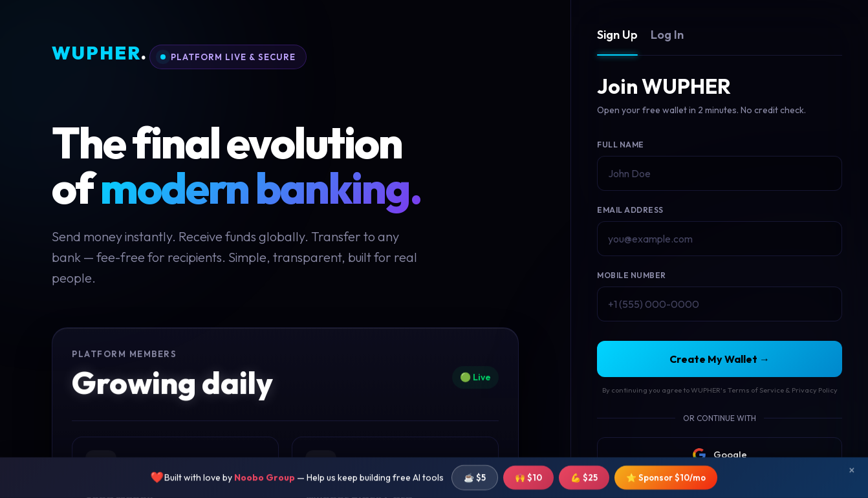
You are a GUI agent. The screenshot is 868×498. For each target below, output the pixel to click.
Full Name (621, 145)
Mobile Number (632, 275)
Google (720, 455)
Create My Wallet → (720, 359)
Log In (667, 35)
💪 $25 (584, 481)
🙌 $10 (528, 481)
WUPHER (100, 53)
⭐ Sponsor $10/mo (666, 481)
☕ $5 (475, 481)
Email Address (630, 210)
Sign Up (617, 35)
